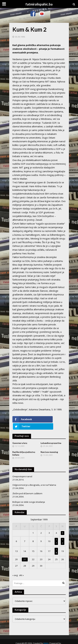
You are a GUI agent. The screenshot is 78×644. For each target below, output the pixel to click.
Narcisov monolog (49, 445)
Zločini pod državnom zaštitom (27, 487)
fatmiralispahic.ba (39, 4)
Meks (46, 636)
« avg (15, 568)
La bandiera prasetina (51, 436)
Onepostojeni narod (22, 470)
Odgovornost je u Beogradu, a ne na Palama (34, 478)
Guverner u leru (20, 436)
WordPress (38, 640)
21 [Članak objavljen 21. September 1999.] (25, 552)
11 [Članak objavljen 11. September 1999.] (56, 534)
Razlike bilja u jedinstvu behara (24, 447)
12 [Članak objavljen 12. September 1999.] (63, 534)
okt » (21, 568)
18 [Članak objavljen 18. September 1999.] (56, 544)
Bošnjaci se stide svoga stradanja (29, 495)
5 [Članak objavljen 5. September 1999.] (63, 526)
